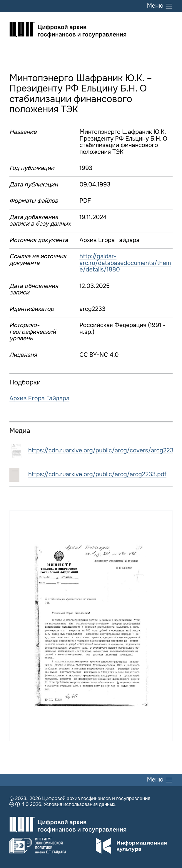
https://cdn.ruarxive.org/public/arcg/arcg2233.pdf (97, 474)
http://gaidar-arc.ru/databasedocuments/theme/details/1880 (125, 263)
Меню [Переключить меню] (160, 6)
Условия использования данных (79, 804)
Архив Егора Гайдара (39, 398)
